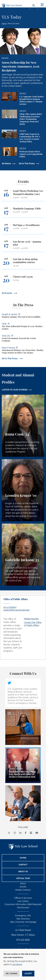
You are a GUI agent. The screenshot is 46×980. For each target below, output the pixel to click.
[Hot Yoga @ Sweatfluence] (23, 229)
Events (23, 887)
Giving (23, 858)
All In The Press (27, 163)
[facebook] (26, 833)
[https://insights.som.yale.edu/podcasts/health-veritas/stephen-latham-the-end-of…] (23, 316)
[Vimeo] (31, 833)
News (23, 883)
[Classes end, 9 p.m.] (23, 281)
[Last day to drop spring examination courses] (23, 264)
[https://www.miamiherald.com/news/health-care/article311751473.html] (23, 351)
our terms (17, 964)
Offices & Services (23, 898)
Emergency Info (23, 915)
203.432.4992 (23, 940)
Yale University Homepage (23, 922)
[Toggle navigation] (42, 5)
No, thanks (12, 974)
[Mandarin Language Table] (23, 212)
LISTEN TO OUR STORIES (15, 390)
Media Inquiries (31, 619)
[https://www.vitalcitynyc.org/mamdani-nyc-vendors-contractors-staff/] (23, 339)
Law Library (23, 901)
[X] (9, 833)
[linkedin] (20, 833)
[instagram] (15, 833)
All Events (7, 293)
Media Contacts (23, 890)
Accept (28, 974)
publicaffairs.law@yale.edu (16, 610)
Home (4, 24)
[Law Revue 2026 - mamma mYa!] (23, 246)
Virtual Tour (23, 878)
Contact (23, 865)
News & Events (14, 24)
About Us (23, 872)
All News (6, 163)
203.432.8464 (10, 607)
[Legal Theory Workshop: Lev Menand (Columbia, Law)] (23, 195)
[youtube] (37, 833)
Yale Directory (23, 919)
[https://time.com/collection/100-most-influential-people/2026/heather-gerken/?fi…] (23, 327)
